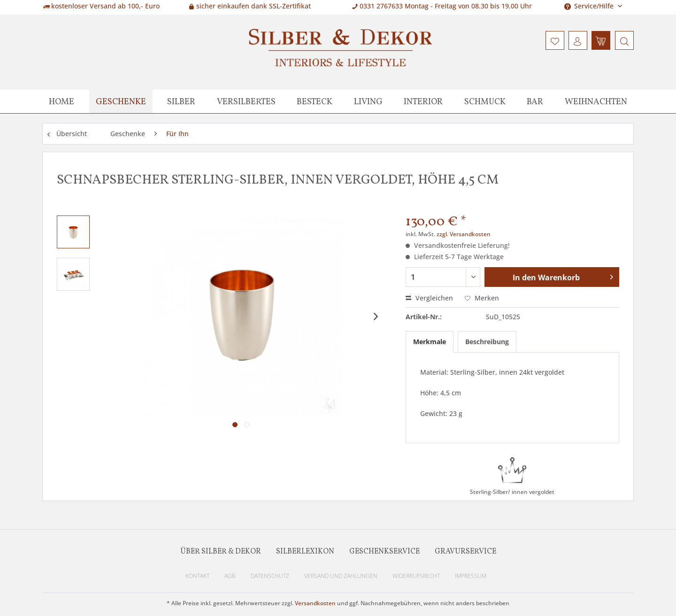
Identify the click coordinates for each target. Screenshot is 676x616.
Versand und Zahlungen (341, 576)
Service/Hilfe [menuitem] (590, 6)
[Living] (368, 101)
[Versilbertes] (246, 101)
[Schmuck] (485, 101)
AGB (230, 576)
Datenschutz (270, 576)
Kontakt (197, 576)
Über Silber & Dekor (221, 552)
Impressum (471, 576)
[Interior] (423, 101)
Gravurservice (465, 552)
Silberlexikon (305, 552)
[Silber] (181, 101)
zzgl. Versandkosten (464, 234)
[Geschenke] (121, 101)
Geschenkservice (384, 552)
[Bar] (535, 101)
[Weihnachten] (596, 101)
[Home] (61, 101)
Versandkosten (315, 603)
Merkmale (430, 342)
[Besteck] (315, 101)
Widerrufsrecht (416, 576)
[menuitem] (623, 40)
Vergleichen (429, 298)
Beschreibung (487, 342)
